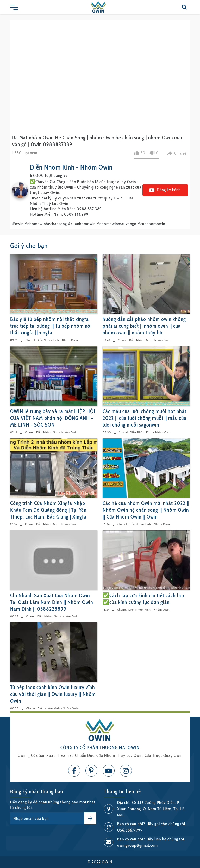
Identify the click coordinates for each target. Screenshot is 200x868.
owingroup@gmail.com (137, 845)
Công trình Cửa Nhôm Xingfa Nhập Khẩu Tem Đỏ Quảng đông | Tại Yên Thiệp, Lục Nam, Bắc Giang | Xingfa (48, 510)
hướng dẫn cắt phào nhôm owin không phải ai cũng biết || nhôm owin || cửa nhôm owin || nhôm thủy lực (144, 326)
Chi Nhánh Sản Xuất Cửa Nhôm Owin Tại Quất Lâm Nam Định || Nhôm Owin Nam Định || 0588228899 (52, 602)
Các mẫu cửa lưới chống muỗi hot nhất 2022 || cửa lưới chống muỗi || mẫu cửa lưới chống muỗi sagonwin (145, 418)
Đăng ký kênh (165, 190)
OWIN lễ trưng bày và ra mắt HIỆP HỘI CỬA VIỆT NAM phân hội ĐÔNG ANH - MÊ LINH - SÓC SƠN (53, 418)
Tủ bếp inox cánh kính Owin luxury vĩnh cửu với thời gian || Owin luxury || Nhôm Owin (53, 694)
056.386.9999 (130, 830)
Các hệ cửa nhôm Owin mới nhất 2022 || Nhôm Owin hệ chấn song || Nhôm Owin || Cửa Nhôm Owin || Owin (146, 510)
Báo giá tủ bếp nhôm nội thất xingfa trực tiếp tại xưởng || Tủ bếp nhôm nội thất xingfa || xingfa (51, 326)
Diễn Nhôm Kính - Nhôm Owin (71, 167)
